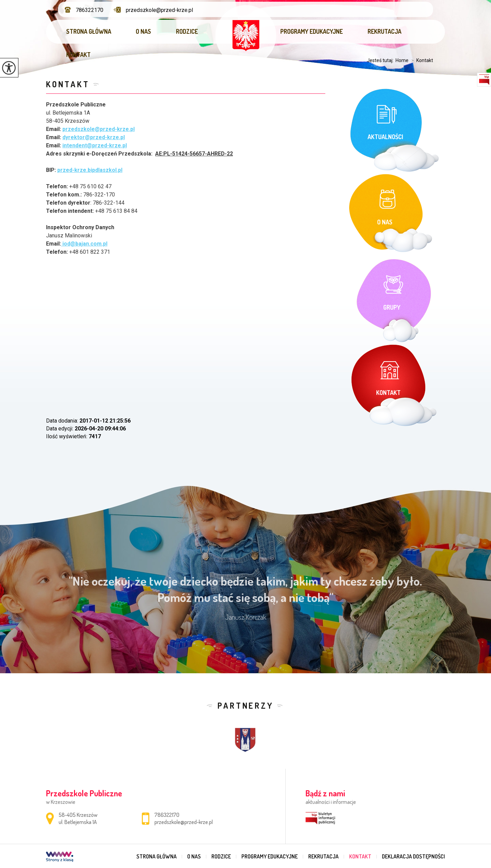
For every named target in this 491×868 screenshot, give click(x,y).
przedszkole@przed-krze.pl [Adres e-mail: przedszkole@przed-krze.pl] (184, 822)
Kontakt (78, 55)
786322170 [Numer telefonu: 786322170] (167, 815)
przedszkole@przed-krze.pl (153, 10)
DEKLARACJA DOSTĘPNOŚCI (413, 856)
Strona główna (89, 31)
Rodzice (187, 31)
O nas (143, 31)
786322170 (84, 10)
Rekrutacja (384, 31)
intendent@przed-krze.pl (95, 145)
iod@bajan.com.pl (84, 244)
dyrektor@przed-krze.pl (94, 137)
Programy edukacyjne (311, 31)
